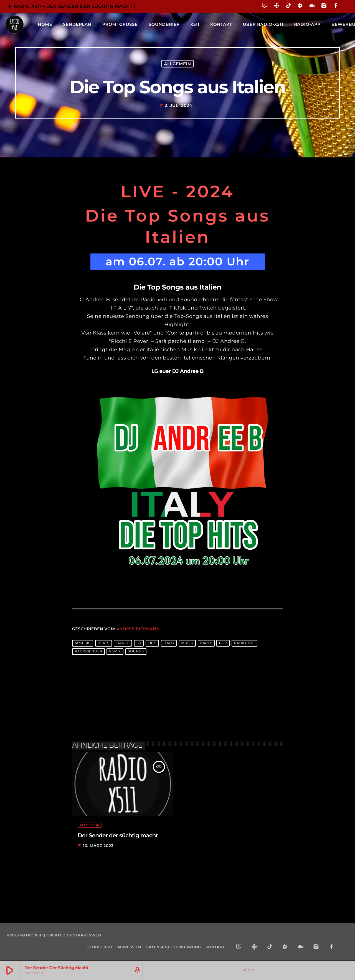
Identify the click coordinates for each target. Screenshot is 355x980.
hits (152, 643)
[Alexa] (345, 10)
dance (123, 643)
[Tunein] (277, 7)
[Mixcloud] (312, 7)
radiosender (88, 652)
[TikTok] (289, 7)
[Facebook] (336, 7)
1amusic (83, 643)
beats (103, 643)
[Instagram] (324, 7)
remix (115, 652)
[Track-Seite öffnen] (136, 970)
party (206, 643)
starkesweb (87, 936)
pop (223, 643)
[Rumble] (301, 7)
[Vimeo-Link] (14, 24)
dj (139, 643)
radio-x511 (244, 643)
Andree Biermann (138, 629)
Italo (169, 643)
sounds (136, 652)
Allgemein (177, 64)
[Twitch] (265, 7)
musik (187, 643)
